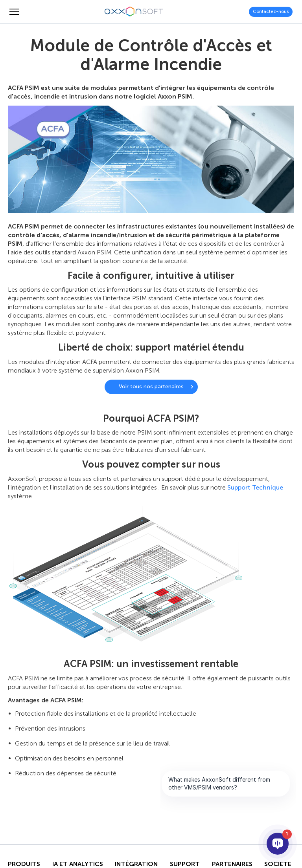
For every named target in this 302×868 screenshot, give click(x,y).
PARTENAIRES (232, 864)
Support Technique (255, 487)
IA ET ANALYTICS (78, 864)
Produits (24, 864)
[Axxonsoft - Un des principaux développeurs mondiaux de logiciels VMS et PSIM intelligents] (134, 12)
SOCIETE (278, 864)
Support (185, 864)
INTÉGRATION (136, 864)
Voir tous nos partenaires (151, 386)
